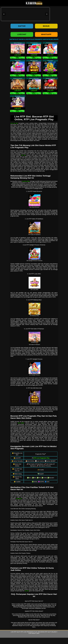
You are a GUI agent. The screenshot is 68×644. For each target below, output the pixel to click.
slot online (21, 423)
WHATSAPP (46, 34)
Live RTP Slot (15, 632)
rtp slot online (26, 181)
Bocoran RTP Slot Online (47, 632)
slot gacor (19, 499)
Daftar (22, 26)
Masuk (46, 26)
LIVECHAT (22, 34)
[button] (4, 14)
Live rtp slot (14, 123)
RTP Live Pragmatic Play (29, 632)
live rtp (23, 155)
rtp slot (27, 591)
